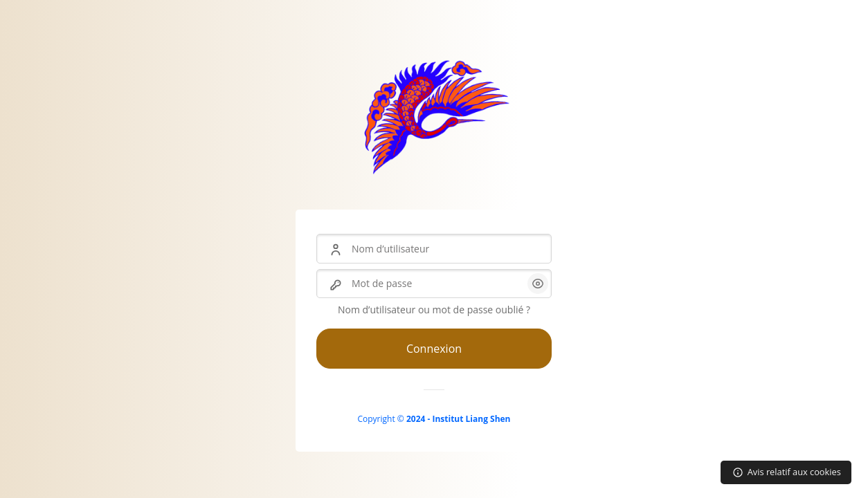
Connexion (434, 349)
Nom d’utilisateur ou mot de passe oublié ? (434, 310)
